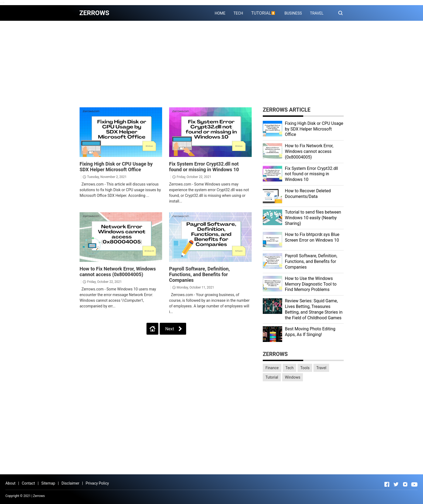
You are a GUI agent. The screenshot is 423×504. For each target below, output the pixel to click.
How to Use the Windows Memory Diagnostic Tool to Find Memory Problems (311, 284)
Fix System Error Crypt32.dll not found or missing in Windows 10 (204, 167)
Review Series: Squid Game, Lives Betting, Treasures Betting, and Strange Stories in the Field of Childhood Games (314, 309)
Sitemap (48, 483)
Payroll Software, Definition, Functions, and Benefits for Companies (199, 274)
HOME (220, 13)
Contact (28, 483)
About (10, 483)
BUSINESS (293, 13)
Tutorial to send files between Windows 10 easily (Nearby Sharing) (313, 218)
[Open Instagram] (405, 484)
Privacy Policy (97, 483)
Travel (321, 368)
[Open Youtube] (414, 484)
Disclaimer (70, 483)
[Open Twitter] (396, 484)
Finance (272, 368)
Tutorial (272, 377)
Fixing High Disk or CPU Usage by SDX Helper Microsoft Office (116, 167)
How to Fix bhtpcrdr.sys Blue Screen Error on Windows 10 (312, 237)
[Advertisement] (211, 64)
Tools (305, 368)
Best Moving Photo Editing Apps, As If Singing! (310, 332)
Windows (293, 377)
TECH (238, 13)
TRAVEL (317, 13)
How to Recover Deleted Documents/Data (308, 194)
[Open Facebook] (387, 484)
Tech (289, 368)
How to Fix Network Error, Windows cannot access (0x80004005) (118, 272)
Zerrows (39, 496)
